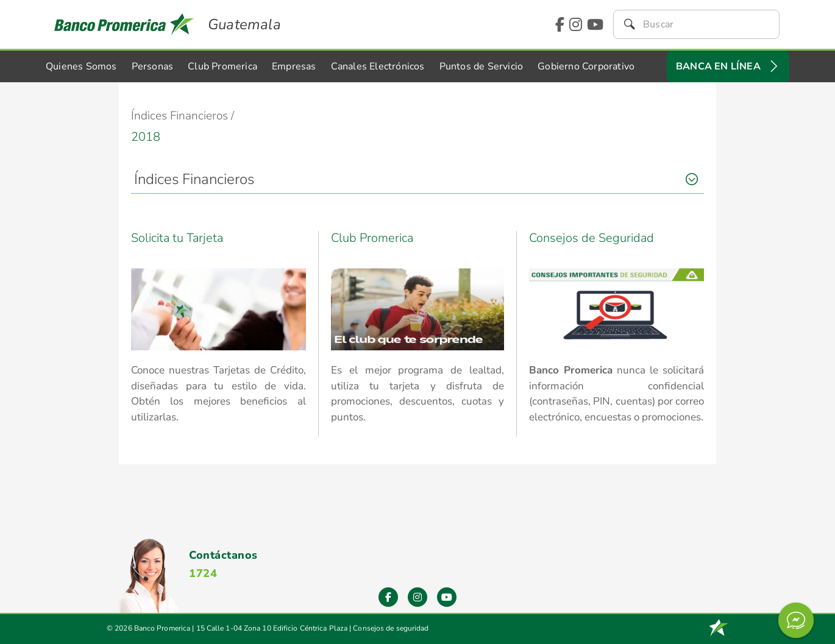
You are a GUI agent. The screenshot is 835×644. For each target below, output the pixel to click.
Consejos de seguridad (391, 628)
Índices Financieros (194, 179)
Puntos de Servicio (481, 66)
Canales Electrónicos (378, 66)
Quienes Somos (81, 66)
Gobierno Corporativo (586, 66)
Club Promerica (222, 66)
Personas (153, 66)
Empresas (294, 66)
